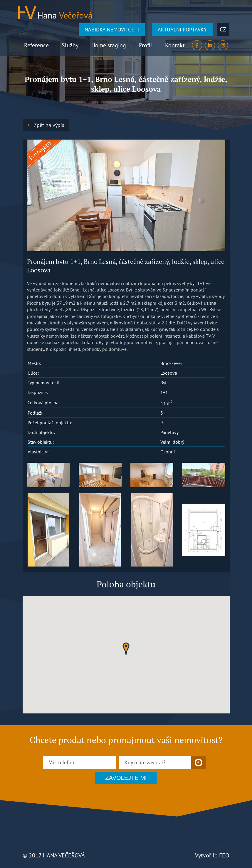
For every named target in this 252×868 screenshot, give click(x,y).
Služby (70, 45)
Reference (36, 45)
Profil (146, 45)
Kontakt (175, 45)
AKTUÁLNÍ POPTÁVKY (182, 30)
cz (223, 29)
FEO (224, 855)
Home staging (109, 45)
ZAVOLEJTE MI (126, 778)
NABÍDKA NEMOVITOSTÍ (112, 30)
